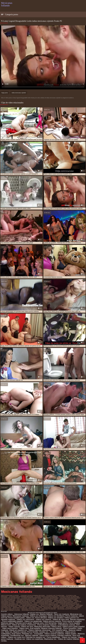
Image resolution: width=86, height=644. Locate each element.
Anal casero (16, 634)
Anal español (35, 628)
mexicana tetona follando (31, 609)
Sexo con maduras (62, 614)
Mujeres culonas (20, 632)
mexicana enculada (35, 608)
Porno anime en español (72, 621)
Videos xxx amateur (56, 618)
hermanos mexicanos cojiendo (44, 603)
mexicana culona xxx (20, 608)
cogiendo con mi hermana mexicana (33, 596)
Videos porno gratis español (73, 627)
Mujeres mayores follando (52, 628)
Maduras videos (7, 623)
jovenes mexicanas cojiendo (49, 604)
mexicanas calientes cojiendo (68, 609)
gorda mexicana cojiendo (63, 600)
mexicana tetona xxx (49, 609)
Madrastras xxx (51, 639)
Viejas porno (63, 623)
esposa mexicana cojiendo (68, 599)
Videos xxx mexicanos (26, 619)
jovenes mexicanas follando (70, 604)
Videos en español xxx (18, 630)
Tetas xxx (9, 632)
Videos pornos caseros (52, 621)
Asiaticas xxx (20, 639)
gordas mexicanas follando (26, 602)
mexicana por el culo (13, 609)
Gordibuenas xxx (17, 635)
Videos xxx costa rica (16, 637)
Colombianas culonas (67, 625)
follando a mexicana (8, 600)
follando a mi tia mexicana (26, 600)
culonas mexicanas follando (48, 599)
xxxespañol (39, 634)
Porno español (75, 623)
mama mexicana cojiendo (31, 605)
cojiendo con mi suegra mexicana (46, 597)
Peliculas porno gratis (23, 623)
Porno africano (41, 618)
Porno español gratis (17, 618)
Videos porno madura (48, 635)
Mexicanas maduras (21, 616)
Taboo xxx (30, 618)
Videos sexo (24, 628)
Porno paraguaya (57, 632)
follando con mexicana (45, 600)
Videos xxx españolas (34, 639)
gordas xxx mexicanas (44, 602)
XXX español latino (60, 630)
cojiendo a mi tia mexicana (55, 596)
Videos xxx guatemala (33, 621)
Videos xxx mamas (69, 637)
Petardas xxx (27, 634)
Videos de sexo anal (61, 619)
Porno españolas (54, 637)
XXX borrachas (51, 623)
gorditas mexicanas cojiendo (63, 602)
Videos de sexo (27, 627)
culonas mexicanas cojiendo (27, 599)
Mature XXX (6, 625)
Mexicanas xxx (76, 614)
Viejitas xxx (34, 614)
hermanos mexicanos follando (67, 603)
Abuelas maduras (8, 619)
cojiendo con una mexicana (10, 598)
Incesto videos (7, 614)
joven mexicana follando (29, 604)
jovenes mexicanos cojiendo (11, 605)
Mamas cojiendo (32, 635)
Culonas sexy (38, 623)
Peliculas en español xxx (36, 637)
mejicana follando (68, 605)
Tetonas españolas (77, 619)
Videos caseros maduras (54, 634)
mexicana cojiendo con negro (63, 607)
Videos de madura (19, 625)
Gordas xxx (44, 632)
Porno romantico (70, 628)
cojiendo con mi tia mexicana (69, 597)
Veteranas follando (22, 614)
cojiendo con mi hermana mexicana (21, 597)
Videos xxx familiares (56, 616)
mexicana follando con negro (54, 608)
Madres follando (46, 614)
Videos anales (71, 634)
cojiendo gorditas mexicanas (31, 598)
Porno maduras (72, 616)
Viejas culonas (14, 627)
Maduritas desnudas (42, 627)
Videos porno (6, 616)
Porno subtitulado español (13, 621)
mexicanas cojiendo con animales (33, 610)
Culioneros (32, 625)
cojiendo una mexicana (51, 598)
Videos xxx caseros (44, 619)
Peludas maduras (64, 635)
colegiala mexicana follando (70, 598)
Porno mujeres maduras (47, 625)
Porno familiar (33, 632)
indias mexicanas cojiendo (19, 93)
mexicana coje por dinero (28, 607)
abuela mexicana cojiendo (10, 596)
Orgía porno (5, 93)
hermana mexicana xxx (24, 603)
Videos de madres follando (68, 639)
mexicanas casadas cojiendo (11, 610)
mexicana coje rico (45, 607)
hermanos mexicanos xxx (10, 604)
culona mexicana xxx (8, 599)
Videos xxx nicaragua (38, 616)
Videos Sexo (56, 627)
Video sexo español (10, 628)
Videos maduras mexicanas (40, 630)
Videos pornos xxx (72, 618)
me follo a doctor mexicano (50, 605)
